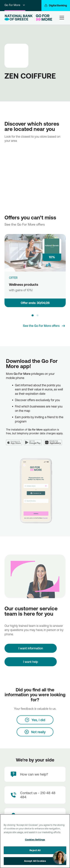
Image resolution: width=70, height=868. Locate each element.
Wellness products (24, 284)
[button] (32, 315)
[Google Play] (34, 440)
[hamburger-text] (62, 18)
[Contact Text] (35, 795)
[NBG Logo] (19, 18)
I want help (31, 662)
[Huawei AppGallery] (54, 440)
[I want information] (31, 648)
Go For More (15, 5)
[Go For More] (43, 18)
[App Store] (15, 440)
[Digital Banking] (56, 6)
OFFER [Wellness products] (13, 278)
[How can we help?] (35, 774)
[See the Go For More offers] (44, 326)
